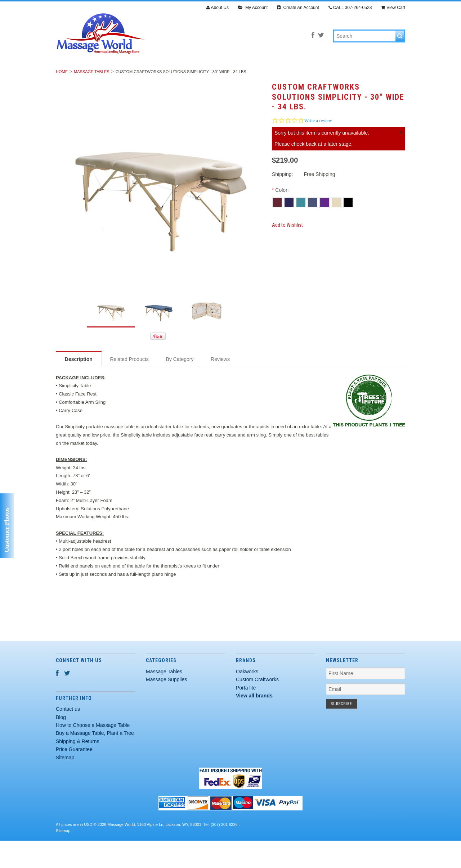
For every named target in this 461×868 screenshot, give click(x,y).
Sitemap (65, 785)
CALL (350, 8)
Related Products (129, 386)
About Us (218, 8)
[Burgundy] (278, 229)
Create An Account (298, 8)
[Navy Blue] (290, 229)
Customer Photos (7, 530)
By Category (180, 386)
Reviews (220, 386)
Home (62, 99)
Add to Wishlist (287, 252)
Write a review (318, 148)
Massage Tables (112, 75)
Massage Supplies (174, 75)
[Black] (348, 229)
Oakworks (247, 699)
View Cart (393, 8)
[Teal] (302, 229)
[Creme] (337, 229)
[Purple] (325, 229)
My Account (253, 8)
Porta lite (246, 715)
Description (79, 386)
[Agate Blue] (314, 229)
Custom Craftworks (257, 707)
